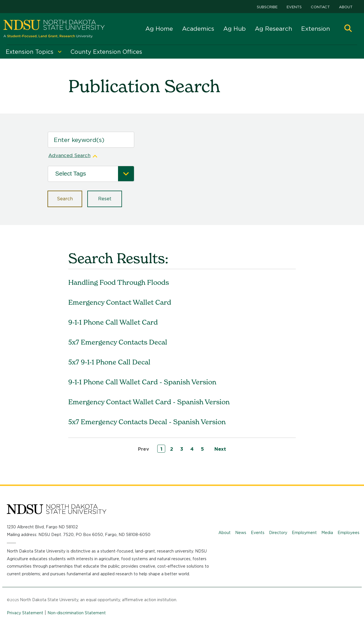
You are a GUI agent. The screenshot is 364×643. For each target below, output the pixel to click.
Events (294, 7)
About (346, 7)
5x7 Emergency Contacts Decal (118, 342)
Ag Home (159, 29)
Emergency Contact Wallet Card (120, 302)
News (241, 533)
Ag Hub (234, 29)
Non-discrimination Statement (77, 613)
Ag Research (273, 29)
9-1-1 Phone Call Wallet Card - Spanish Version (142, 382)
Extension (316, 29)
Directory (278, 533)
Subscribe (267, 7)
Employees (349, 533)
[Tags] (87, 174)
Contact (320, 7)
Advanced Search (69, 155)
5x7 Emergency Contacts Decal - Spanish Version (147, 422)
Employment (304, 533)
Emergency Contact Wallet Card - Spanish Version (149, 402)
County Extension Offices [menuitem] (106, 52)
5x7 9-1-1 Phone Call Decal (109, 362)
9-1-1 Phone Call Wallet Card (113, 322)
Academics (198, 29)
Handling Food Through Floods (119, 282)
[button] (348, 29)
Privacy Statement (25, 613)
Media (327, 533)
